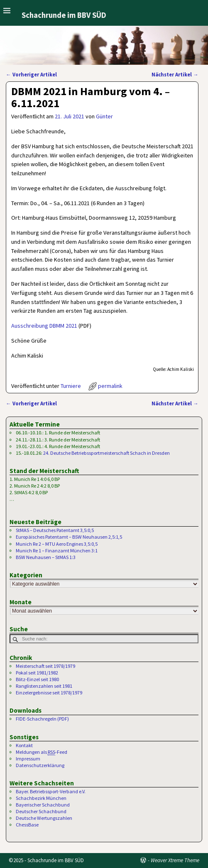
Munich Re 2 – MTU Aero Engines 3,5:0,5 (57, 544)
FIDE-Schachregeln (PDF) (42, 719)
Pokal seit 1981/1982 (37, 673)
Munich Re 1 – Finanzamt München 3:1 (57, 550)
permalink (110, 386)
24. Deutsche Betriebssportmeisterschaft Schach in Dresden (106, 453)
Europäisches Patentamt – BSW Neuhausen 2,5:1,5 (69, 537)
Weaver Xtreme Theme (175, 860)
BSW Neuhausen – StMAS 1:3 (46, 557)
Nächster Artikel (175, 75)
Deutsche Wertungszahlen (44, 818)
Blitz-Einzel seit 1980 (37, 679)
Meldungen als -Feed (42, 752)
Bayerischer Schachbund (43, 805)
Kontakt (24, 745)
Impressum (28, 759)
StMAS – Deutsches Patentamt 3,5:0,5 (55, 530)
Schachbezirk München (41, 798)
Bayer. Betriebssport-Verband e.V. (51, 791)
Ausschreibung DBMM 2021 (44, 326)
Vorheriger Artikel (31, 75)
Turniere (71, 386)
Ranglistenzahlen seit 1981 (44, 686)
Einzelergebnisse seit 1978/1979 (49, 693)
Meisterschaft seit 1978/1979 (45, 666)
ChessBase (27, 825)
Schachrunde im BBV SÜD (64, 15)
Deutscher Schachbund (41, 811)
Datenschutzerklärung (40, 765)
